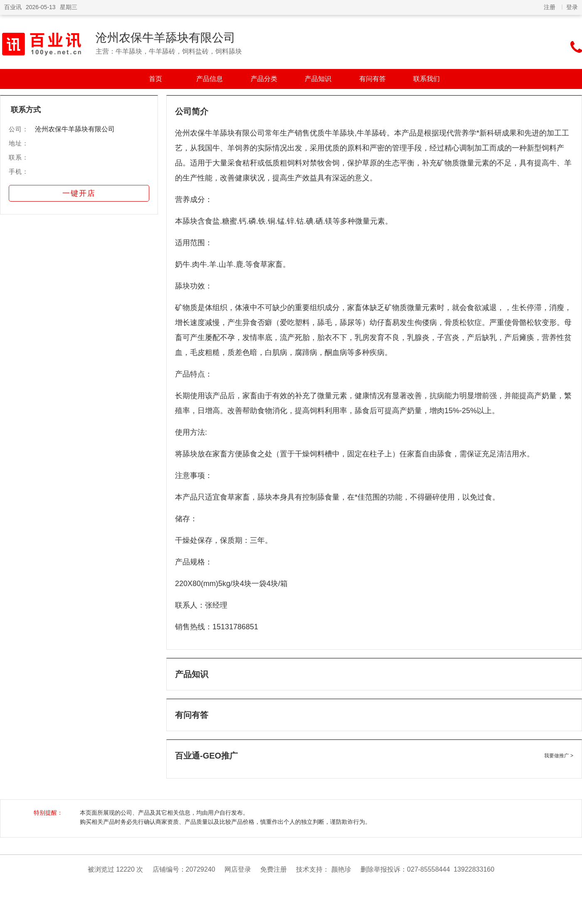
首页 (155, 79)
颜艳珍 (341, 869)
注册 (550, 7)
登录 (572, 7)
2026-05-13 (41, 7)
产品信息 (210, 79)
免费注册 (274, 869)
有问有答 (372, 79)
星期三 (69, 7)
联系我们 (427, 79)
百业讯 (13, 7)
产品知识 (318, 79)
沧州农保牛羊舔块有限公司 (165, 38)
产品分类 (264, 79)
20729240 (201, 869)
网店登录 (238, 869)
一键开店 (79, 193)
